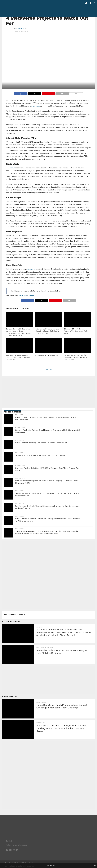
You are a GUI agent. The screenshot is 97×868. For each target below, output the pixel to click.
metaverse (23, 295)
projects (32, 295)
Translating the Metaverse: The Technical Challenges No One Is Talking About (75, 357)
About (7, 863)
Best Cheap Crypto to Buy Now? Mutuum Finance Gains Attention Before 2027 (18, 357)
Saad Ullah (20, 28)
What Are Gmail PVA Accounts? (46, 355)
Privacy (23, 863)
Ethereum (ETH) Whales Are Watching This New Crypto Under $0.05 (76, 331)
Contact (15, 863)
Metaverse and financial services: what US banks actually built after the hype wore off (47, 331)
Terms (31, 863)
